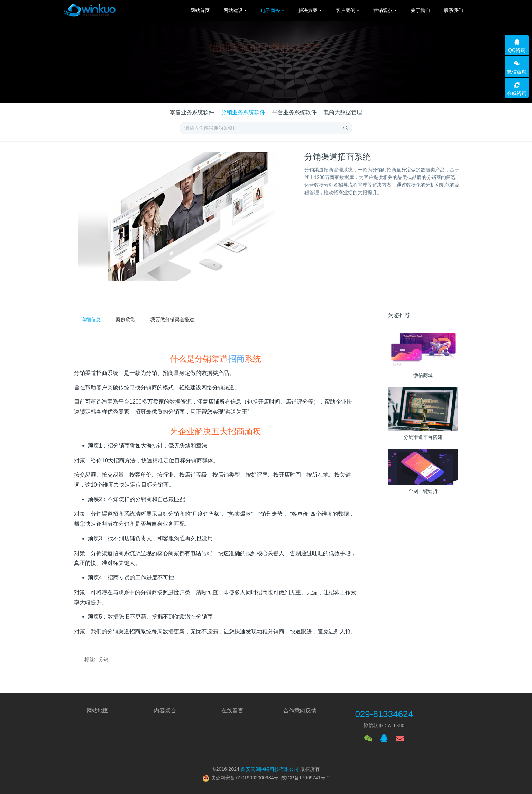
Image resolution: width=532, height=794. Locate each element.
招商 (236, 359)
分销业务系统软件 (243, 112)
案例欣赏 (126, 319)
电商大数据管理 (343, 112)
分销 (103, 659)
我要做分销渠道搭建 (172, 319)
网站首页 (200, 10)
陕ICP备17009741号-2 (305, 778)
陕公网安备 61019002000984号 (245, 778)
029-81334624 (384, 714)
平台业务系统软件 (294, 112)
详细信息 (91, 319)
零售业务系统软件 (192, 112)
